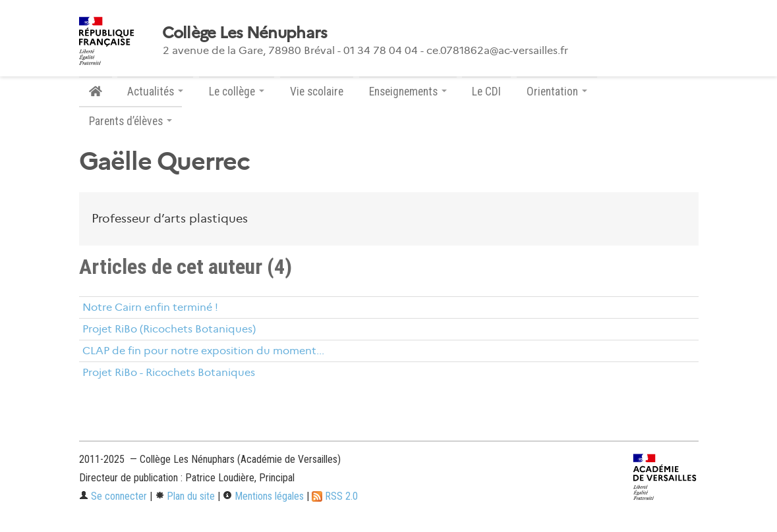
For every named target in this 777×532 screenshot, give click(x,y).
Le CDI (486, 92)
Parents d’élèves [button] (130, 121)
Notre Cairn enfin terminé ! (150, 307)
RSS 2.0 (335, 496)
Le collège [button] (237, 92)
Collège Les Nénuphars (245, 33)
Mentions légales (263, 496)
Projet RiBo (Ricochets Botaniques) (169, 329)
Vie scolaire (317, 92)
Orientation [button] (557, 92)
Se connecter (113, 496)
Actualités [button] (155, 92)
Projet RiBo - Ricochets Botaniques (169, 372)
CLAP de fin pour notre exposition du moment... (203, 351)
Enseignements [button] (408, 92)
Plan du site (185, 496)
